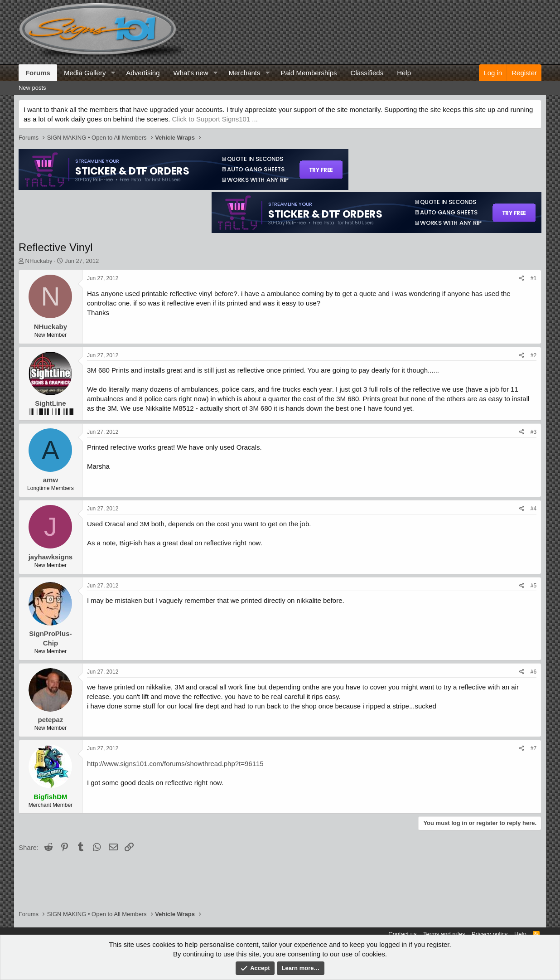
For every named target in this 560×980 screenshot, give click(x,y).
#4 (533, 509)
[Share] (522, 279)
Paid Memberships (309, 73)
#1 (533, 278)
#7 (533, 748)
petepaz (50, 720)
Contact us (402, 934)
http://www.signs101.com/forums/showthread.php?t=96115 (175, 764)
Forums (38, 73)
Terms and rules (444, 934)
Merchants (244, 73)
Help (404, 73)
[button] (113, 73)
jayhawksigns (51, 557)
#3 (533, 432)
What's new (191, 73)
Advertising (143, 73)
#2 (533, 355)
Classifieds (367, 73)
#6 (533, 672)
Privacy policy (490, 934)
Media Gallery (85, 73)
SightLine (50, 403)
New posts (32, 88)
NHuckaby (39, 261)
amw (51, 480)
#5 (533, 586)
